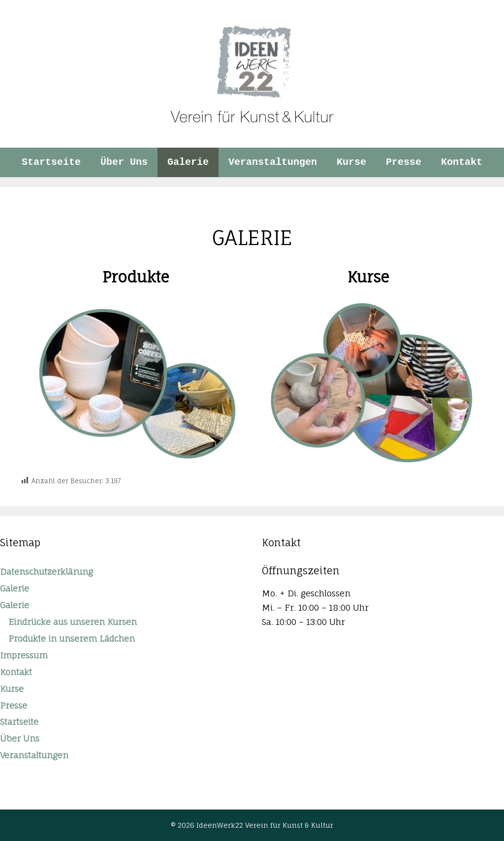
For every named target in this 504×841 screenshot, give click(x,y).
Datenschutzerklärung (47, 572)
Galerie (188, 162)
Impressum (24, 655)
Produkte (136, 277)
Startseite (51, 162)
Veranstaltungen (273, 162)
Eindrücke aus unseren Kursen (73, 622)
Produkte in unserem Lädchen (72, 639)
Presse (404, 162)
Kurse (351, 162)
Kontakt (462, 162)
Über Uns (124, 162)
